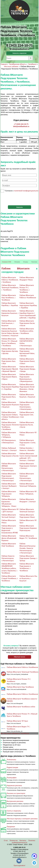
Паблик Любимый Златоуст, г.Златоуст (9, 449)
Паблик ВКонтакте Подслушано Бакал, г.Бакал (27, 361)
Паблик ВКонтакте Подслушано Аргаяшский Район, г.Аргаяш (27, 352)
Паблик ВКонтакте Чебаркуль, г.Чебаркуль (9, 435)
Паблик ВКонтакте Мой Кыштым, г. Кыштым (9, 323)
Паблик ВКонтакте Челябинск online (21, 707)
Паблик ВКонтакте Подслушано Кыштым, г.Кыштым (10, 405)
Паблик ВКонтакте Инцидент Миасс (27, 279)
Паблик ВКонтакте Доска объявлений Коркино (9, 538)
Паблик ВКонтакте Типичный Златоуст (27, 510)
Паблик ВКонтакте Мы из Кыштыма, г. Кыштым (28, 578)
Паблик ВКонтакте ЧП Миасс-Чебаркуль (28, 493)
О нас (6, 840)
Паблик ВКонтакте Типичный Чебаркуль (28, 485)
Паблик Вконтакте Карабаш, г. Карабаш (10, 304)
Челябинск (32, 64)
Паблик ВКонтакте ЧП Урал (17, 721)
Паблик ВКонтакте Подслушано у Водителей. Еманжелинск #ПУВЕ (10, 529)
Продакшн (11, 827)
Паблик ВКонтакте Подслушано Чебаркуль (9, 494)
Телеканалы (11, 760)
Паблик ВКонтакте (16, 268)
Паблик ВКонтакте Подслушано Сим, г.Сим (27, 415)
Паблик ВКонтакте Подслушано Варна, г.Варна (9, 377)
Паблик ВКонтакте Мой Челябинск (9, 545)
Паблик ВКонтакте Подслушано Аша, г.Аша (9, 361)
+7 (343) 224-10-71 (21, 124)
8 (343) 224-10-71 (20, 855)
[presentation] (20, 199)
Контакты (23, 840)
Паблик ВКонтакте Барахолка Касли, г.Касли (27, 425)
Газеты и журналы (14, 811)
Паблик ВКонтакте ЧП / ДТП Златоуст (10, 510)
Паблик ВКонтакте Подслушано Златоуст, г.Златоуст (28, 466)
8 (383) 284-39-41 (20, 851)
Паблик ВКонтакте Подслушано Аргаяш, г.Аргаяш (10, 351)
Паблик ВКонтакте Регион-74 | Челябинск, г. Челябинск (27, 289)
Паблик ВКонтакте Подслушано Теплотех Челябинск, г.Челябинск (10, 426)
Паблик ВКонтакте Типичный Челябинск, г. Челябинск (10, 288)
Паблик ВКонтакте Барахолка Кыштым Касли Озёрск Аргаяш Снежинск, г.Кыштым (10, 332)
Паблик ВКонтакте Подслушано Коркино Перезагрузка (28, 528)
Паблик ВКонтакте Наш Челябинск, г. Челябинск (9, 298)
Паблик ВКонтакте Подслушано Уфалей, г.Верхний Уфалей (10, 369)
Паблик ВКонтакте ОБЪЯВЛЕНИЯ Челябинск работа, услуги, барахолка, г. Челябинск (10, 568)
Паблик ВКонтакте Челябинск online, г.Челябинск (27, 331)
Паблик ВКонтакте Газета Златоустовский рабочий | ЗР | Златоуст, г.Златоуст (28, 457)
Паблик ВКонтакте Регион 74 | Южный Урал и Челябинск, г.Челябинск (9, 342)
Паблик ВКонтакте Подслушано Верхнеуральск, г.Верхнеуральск (27, 378)
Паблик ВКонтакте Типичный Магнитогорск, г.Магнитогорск (27, 477)
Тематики (34, 262)
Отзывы (26, 262)
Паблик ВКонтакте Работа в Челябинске (28, 296)
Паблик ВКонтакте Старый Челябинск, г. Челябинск (10, 578)
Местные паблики (11, 66)
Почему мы (14, 840)
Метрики (17, 262)
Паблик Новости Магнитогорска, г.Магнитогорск (8, 558)
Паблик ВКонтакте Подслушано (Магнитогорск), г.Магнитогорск (9, 477)
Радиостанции (12, 767)
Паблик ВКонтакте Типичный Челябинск (23, 672)
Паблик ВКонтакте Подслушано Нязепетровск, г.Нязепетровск (27, 406)
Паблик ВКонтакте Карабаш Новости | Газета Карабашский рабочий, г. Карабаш (28, 314)
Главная (4, 64)
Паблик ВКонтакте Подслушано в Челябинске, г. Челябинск (27, 567)
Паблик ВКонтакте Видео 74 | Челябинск (28, 537)
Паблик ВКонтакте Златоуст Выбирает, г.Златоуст (9, 486)
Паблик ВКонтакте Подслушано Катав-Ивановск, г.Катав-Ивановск (27, 388)
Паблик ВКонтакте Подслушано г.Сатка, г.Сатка (28, 443)
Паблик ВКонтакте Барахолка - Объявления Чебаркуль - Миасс (9, 503)
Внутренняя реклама (15, 801)
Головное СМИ (7, 262)
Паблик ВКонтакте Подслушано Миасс (27, 516)
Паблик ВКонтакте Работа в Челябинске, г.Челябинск (10, 280)
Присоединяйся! (20, 865)
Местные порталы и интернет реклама (22, 819)
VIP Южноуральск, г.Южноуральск (9, 441)
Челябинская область (17, 64)
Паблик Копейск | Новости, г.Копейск (27, 449)
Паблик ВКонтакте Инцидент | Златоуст (28, 500)
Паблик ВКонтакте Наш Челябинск (20, 687)
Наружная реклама (14, 785)
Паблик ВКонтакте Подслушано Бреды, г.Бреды (28, 369)
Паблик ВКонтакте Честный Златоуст (9, 516)
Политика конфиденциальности (24, 841)
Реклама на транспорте (16, 793)
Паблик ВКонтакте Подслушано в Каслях (10, 455)
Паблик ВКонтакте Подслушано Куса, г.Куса (9, 397)
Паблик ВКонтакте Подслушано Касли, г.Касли (27, 323)
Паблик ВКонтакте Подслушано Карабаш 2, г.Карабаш (10, 387)
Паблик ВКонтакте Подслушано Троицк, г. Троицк (29, 558)
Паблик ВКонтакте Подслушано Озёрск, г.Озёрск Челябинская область (10, 416)
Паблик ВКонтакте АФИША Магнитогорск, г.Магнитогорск (9, 467)
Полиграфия (12, 778)
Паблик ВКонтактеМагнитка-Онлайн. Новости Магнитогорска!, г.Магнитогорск (28, 548)
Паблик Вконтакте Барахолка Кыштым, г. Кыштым (10, 313)
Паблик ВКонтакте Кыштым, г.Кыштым (27, 396)
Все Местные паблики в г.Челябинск (15, 733)
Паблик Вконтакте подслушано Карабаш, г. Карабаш (28, 305)
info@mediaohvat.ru (21, 126)
